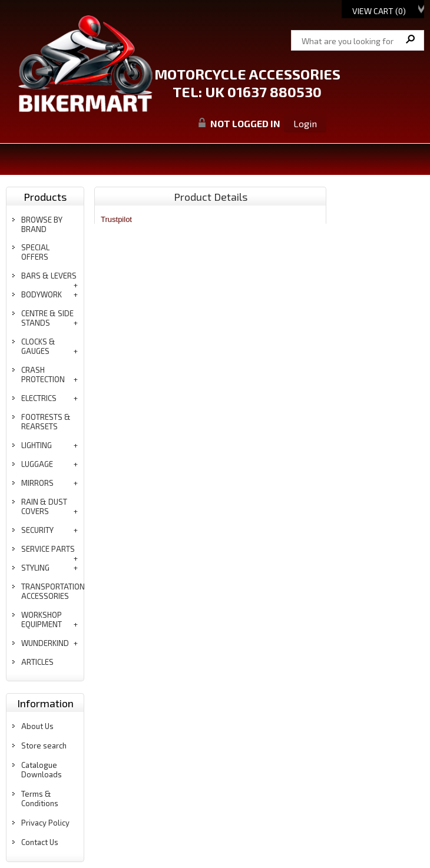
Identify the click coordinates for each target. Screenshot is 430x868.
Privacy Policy (45, 823)
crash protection (43, 375)
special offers (35, 252)
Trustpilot (116, 219)
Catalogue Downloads (42, 770)
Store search (44, 746)
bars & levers (49, 276)
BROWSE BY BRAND (42, 224)
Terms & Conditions (40, 799)
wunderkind (45, 643)
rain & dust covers (44, 506)
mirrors (37, 483)
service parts (48, 549)
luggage (37, 464)
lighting (37, 445)
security (37, 530)
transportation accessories (53, 591)
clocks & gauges (38, 346)
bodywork (42, 294)
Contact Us (40, 842)
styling (35, 568)
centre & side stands (47, 318)
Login (305, 123)
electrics (39, 398)
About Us (37, 726)
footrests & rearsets (46, 422)
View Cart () (379, 11)
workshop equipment (42, 619)
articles (37, 662)
